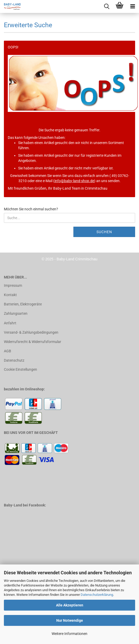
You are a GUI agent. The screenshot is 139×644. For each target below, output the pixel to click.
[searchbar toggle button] (107, 6)
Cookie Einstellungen (20, 369)
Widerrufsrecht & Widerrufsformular (33, 342)
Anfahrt (10, 323)
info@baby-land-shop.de (74, 181)
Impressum (13, 285)
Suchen (104, 232)
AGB (8, 351)
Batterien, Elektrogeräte (23, 304)
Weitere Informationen (69, 634)
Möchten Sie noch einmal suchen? (31, 209)
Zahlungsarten (16, 313)
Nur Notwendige (70, 620)
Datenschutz (14, 360)
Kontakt (10, 295)
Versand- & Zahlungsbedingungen (31, 332)
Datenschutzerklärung (97, 595)
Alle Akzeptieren (70, 605)
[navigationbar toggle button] (133, 6)
